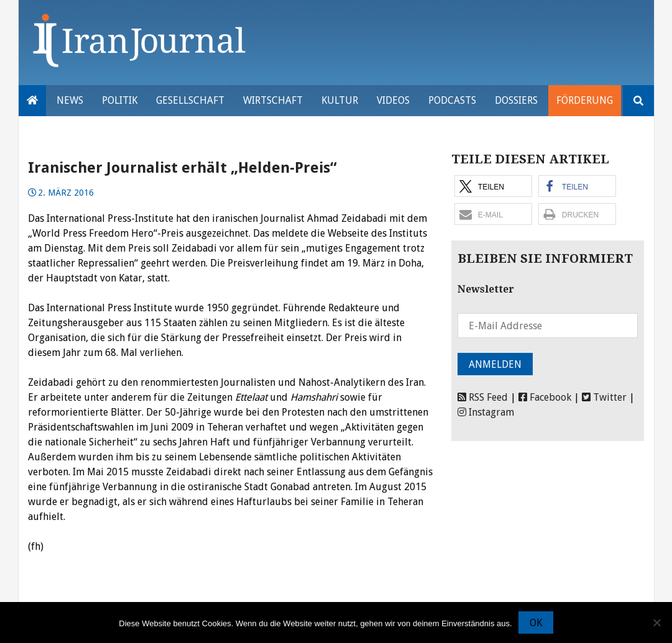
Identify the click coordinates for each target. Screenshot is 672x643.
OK (536, 623)
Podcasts (452, 100)
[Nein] (656, 622)
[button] (493, 186)
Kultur (340, 100)
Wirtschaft (273, 100)
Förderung (585, 100)
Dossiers (516, 100)
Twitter (604, 397)
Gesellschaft (190, 100)
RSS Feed (483, 397)
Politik (120, 100)
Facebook (545, 397)
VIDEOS (393, 100)
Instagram (486, 412)
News (70, 100)
